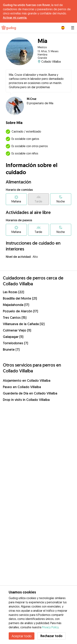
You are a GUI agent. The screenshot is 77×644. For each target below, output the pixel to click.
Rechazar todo (51, 636)
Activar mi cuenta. (15, 18)
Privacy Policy (50, 627)
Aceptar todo (22, 636)
